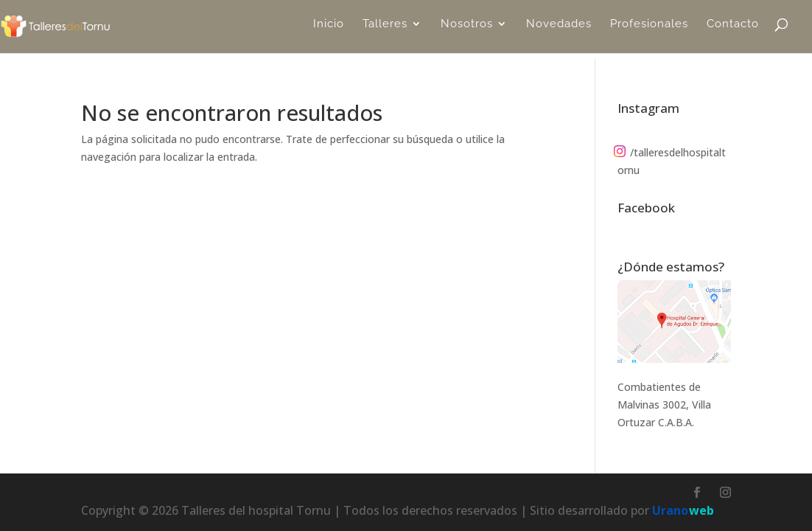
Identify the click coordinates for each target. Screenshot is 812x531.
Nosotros (467, 30)
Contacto (733, 30)
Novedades (559, 30)
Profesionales (649, 30)
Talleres (385, 30)
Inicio (329, 30)
